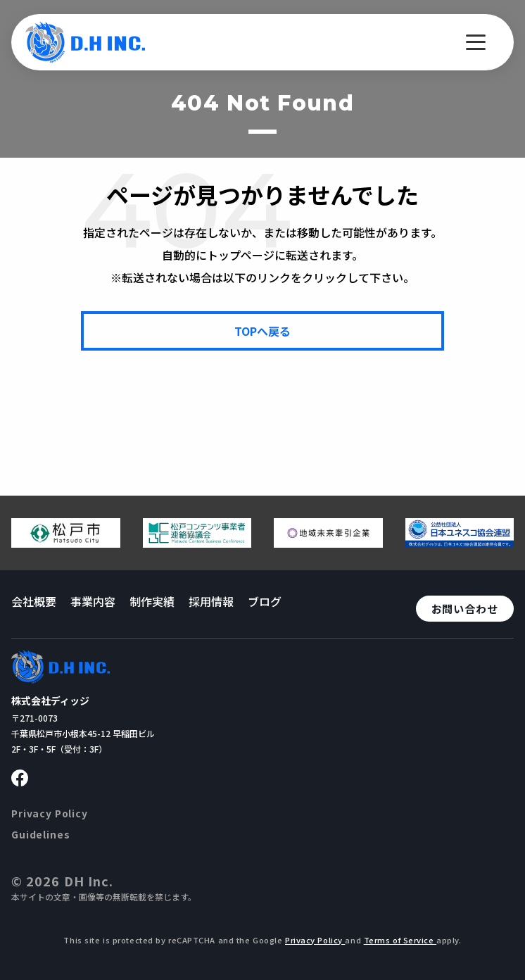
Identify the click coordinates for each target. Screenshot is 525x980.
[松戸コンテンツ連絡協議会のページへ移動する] (197, 542)
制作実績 (152, 601)
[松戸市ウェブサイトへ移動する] (66, 542)
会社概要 (34, 601)
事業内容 (93, 601)
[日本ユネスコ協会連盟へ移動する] (460, 542)
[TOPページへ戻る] (262, 331)
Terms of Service (400, 940)
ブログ (265, 601)
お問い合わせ (465, 609)
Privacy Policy (50, 813)
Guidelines (40, 834)
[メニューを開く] (476, 42)
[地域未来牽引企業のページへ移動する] (328, 542)
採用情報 (211, 601)
